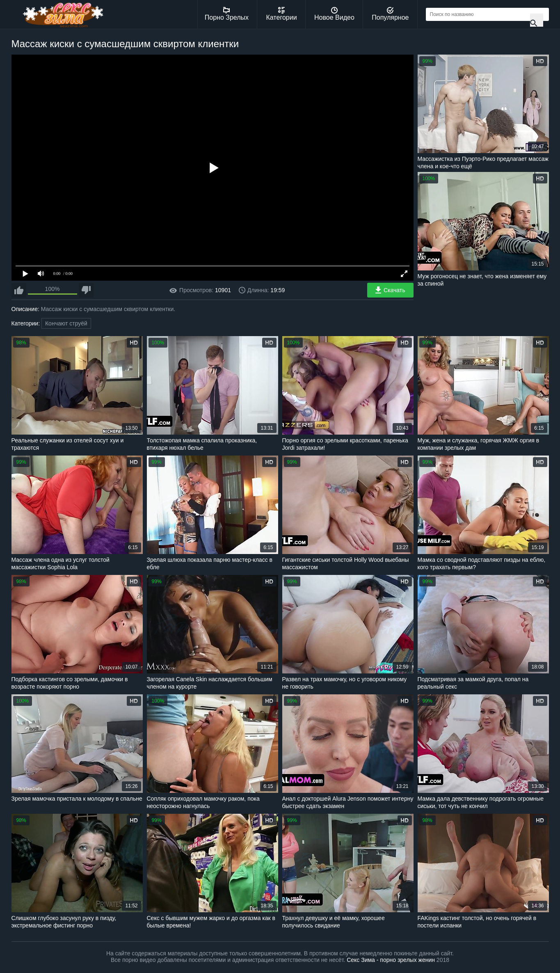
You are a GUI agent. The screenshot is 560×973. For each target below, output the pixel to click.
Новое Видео (334, 14)
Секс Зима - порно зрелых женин (391, 960)
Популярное (390, 14)
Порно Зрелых (227, 14)
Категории (282, 14)
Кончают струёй (66, 323)
